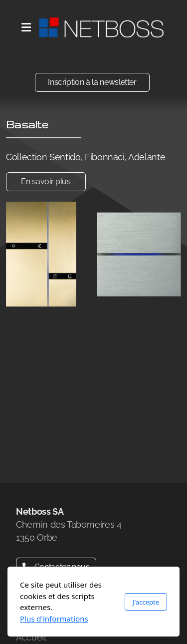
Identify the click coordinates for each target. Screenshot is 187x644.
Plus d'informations (54, 619)
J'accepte (146, 602)
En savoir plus (46, 181)
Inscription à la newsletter (92, 82)
